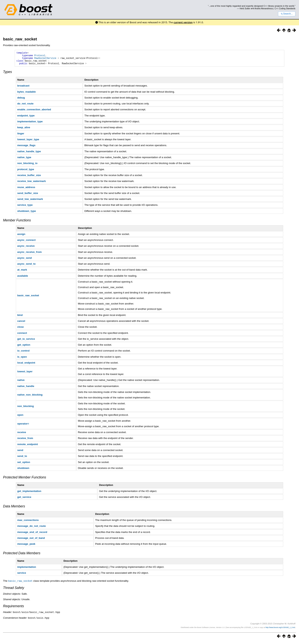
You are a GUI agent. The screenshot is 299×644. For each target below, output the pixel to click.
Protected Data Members (22, 556)
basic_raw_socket (20, 39)
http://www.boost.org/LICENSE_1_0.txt (280, 630)
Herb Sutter (245, 8)
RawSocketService (45, 60)
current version (183, 22)
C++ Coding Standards (285, 8)
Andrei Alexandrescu (264, 8)
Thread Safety (14, 590)
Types (8, 75)
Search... (287, 14)
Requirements (14, 609)
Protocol (40, 56)
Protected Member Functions (25, 480)
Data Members (14, 509)
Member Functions (17, 223)
